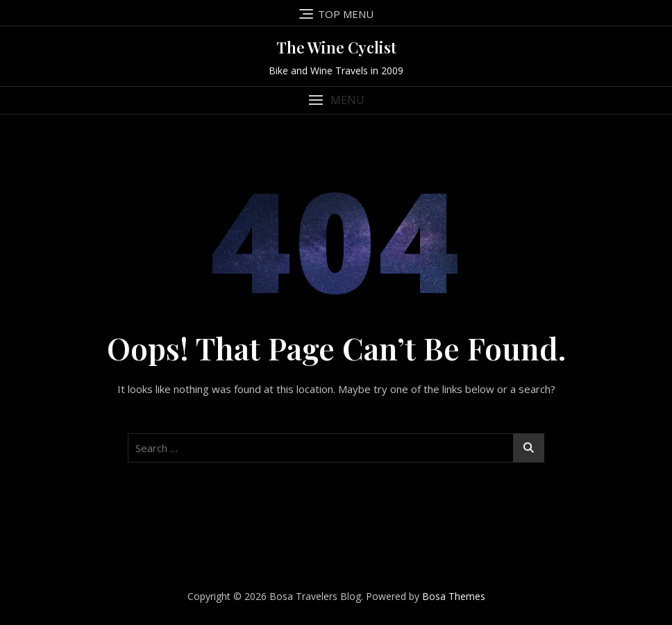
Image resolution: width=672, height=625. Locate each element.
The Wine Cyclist (336, 47)
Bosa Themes (454, 596)
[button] (336, 100)
